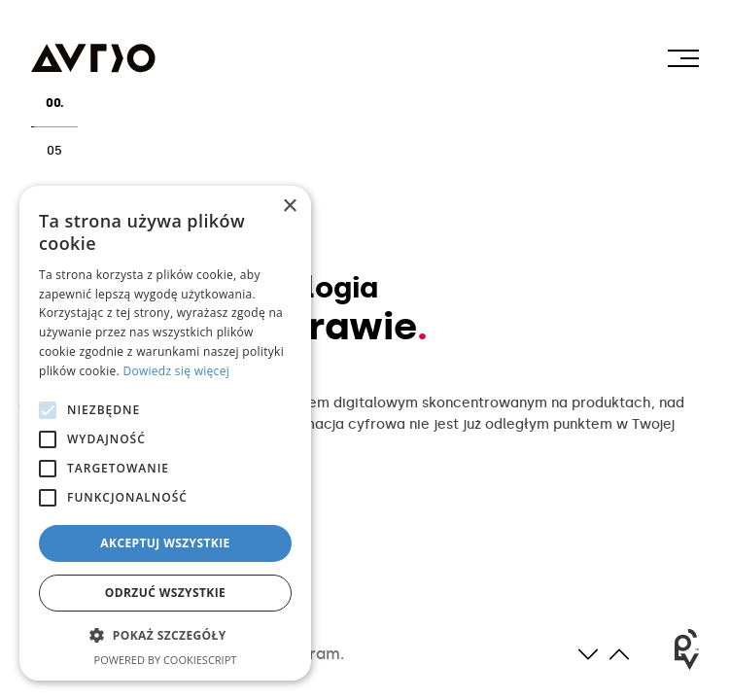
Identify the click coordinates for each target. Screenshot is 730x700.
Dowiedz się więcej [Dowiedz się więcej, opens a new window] (176, 371)
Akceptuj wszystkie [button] (165, 543)
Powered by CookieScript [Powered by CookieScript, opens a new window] (166, 660)
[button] (165, 636)
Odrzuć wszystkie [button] (165, 593)
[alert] (165, 433)
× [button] (289, 207)
